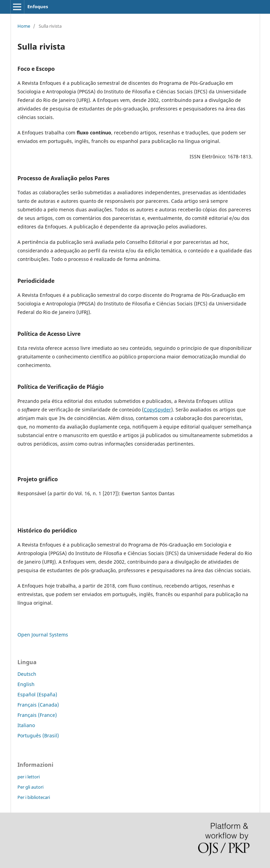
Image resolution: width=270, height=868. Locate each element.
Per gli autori (30, 787)
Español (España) (37, 694)
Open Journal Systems (43, 635)
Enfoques (38, 6)
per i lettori (29, 777)
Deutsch (27, 674)
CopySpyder (157, 410)
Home (24, 26)
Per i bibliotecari (34, 797)
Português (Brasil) (38, 735)
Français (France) (37, 715)
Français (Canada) (38, 705)
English (26, 684)
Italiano (26, 725)
